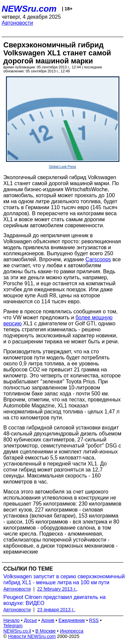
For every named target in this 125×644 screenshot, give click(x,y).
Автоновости (17, 23)
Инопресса (72, 631)
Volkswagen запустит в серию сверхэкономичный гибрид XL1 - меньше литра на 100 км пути (64, 579)
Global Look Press (63, 167)
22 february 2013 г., (57, 589)
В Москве (45, 631)
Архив (48, 620)
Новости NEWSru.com (32, 636)
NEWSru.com (29, 9)
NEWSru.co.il (17, 631)
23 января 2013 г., (56, 610)
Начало (11, 620)
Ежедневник (72, 620)
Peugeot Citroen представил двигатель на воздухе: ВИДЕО (54, 600)
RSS (94, 620)
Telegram (13, 626)
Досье (30, 620)
